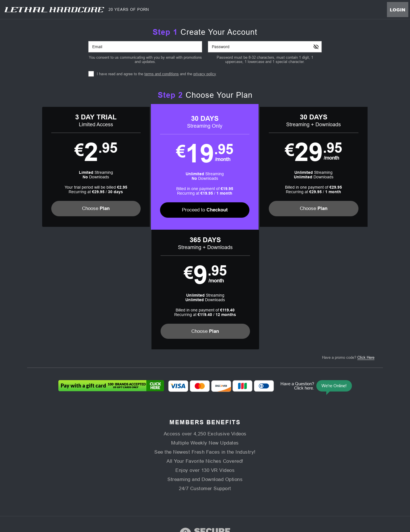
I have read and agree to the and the (156, 74)
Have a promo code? (348, 238)
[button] (72, 167)
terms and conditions (162, 74)
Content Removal (319, 496)
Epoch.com (103, 496)
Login (398, 10)
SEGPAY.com (245, 496)
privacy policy (205, 74)
